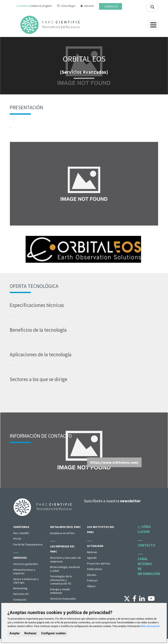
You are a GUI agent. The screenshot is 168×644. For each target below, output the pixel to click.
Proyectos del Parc (99, 563)
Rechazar (30, 633)
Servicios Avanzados (63, 599)
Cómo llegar (68, 6)
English (47, 6)
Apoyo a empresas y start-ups (26, 581)
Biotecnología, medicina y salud (65, 569)
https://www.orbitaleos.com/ (114, 462)
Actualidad (95, 546)
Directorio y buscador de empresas (66, 560)
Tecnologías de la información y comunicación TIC (61, 580)
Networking (20, 588)
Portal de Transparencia (28, 544)
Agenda (92, 558)
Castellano (23, 6)
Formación (20, 600)
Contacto (111, 6)
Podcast (92, 580)
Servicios (20, 558)
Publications (95, 569)
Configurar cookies (53, 633)
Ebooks (92, 575)
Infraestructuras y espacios (24, 572)
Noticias (92, 552)
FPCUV (17, 539)
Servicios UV (21, 594)
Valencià (36, 6)
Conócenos (21, 527)
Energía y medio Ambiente (60, 591)
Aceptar (15, 633)
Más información (150, 626)
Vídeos (91, 586)
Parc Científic (21, 533)
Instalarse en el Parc (65, 527)
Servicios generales (26, 564)
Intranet (89, 6)
